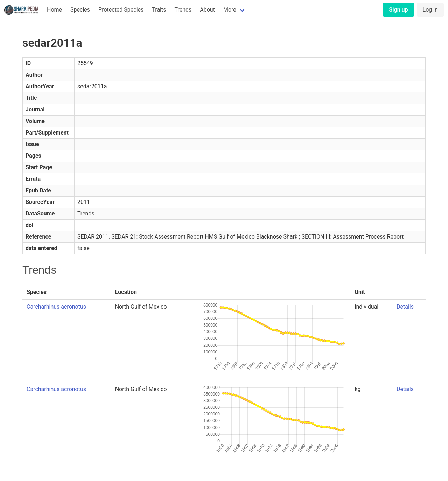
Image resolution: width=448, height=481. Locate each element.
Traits (159, 10)
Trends (183, 10)
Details (405, 307)
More (230, 10)
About (207, 10)
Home (54, 10)
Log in (430, 10)
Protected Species (121, 10)
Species (80, 10)
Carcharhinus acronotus (56, 307)
